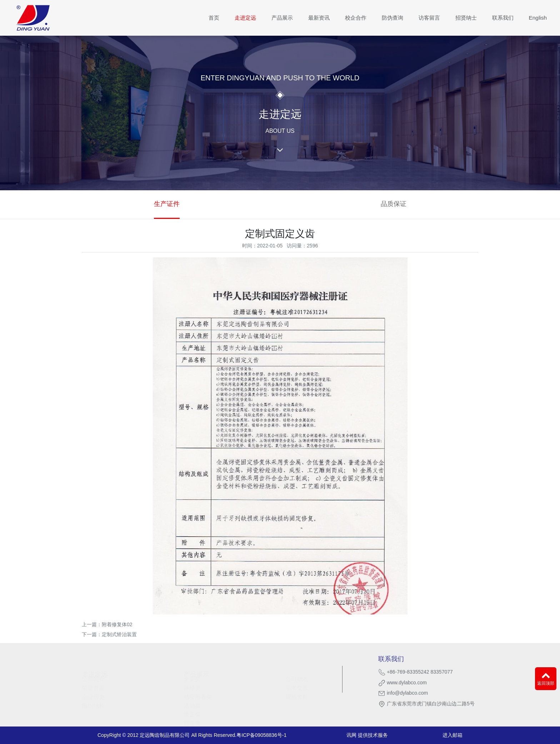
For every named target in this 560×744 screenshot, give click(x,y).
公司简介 (93, 676)
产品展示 (282, 18)
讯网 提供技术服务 (367, 735)
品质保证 (394, 204)
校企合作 (356, 18)
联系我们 (503, 18)
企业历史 (93, 693)
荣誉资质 (93, 685)
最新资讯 (319, 18)
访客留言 (429, 18)
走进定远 (245, 18)
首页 (214, 18)
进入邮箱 (452, 735)
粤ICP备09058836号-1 (261, 735)
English (538, 18)
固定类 (192, 720)
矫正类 (192, 711)
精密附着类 (198, 693)
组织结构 (93, 702)
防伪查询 (392, 18)
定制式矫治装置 (119, 634)
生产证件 (167, 204)
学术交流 (297, 685)
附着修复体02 (117, 624)
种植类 (192, 685)
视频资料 (297, 693)
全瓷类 (192, 676)
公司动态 (297, 676)
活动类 (192, 702)
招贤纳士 (466, 18)
